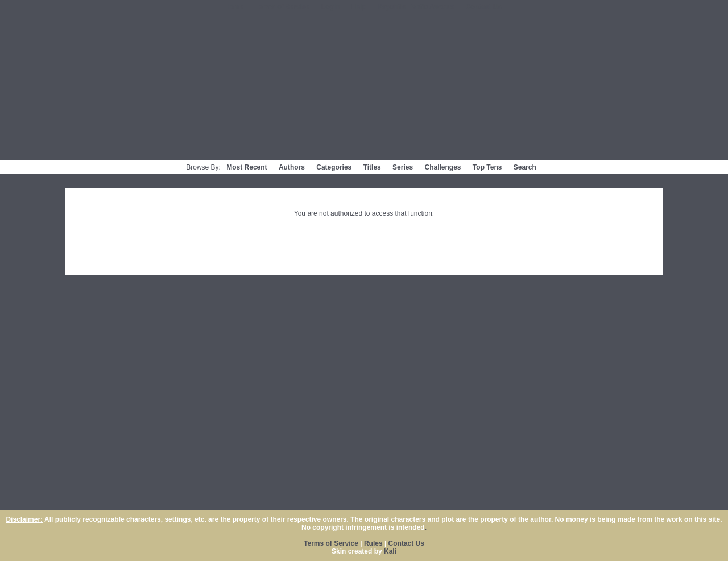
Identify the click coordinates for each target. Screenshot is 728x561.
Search (525, 167)
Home (234, 7)
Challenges (442, 167)
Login (331, 7)
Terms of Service (283, 7)
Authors (292, 167)
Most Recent (247, 167)
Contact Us (484, 7)
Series (403, 167)
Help (359, 7)
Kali (390, 551)
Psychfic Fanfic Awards (416, 7)
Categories (334, 167)
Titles (372, 167)
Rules (373, 543)
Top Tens (487, 167)
